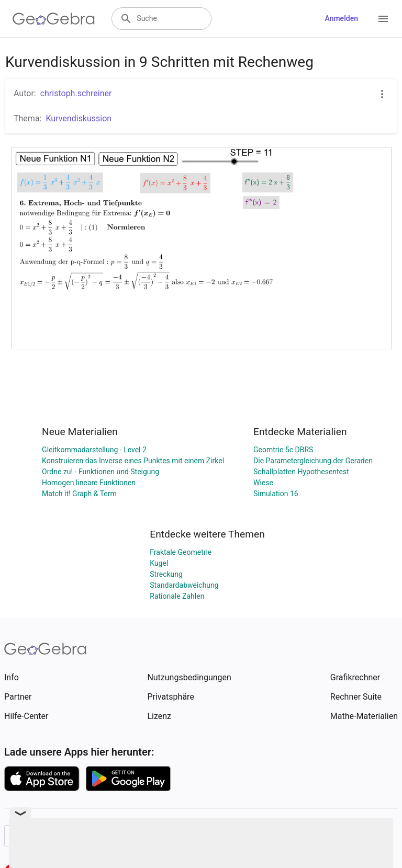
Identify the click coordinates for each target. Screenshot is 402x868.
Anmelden (341, 18)
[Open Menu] (383, 19)
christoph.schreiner (76, 93)
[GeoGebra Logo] (54, 19)
